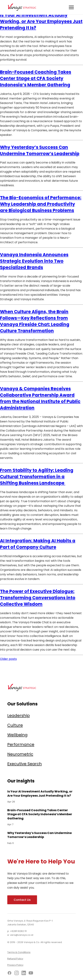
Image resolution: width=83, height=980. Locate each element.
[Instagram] (17, 974)
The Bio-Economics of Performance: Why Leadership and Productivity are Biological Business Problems (41, 204)
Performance (21, 744)
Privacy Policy (15, 965)
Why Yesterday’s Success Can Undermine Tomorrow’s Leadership (39, 835)
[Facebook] (9, 974)
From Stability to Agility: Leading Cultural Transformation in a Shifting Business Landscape (37, 477)
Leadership (19, 716)
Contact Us (22, 900)
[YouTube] (31, 974)
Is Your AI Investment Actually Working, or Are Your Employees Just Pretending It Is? (41, 21)
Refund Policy (15, 959)
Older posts (8, 659)
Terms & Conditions (19, 952)
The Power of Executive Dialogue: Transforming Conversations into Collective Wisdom (38, 598)
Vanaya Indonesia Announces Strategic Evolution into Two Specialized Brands (34, 261)
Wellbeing (17, 735)
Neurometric (20, 754)
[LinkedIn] (24, 974)
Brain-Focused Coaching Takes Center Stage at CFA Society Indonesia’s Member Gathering (36, 78)
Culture (15, 725)
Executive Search (25, 764)
